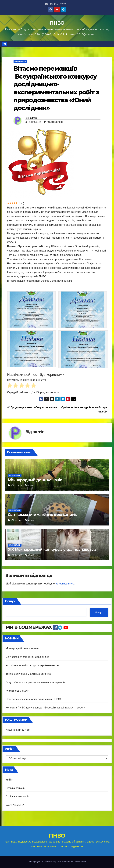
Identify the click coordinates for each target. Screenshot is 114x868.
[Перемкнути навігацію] (59, 44)
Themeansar (80, 862)
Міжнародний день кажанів (35, 480)
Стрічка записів (15, 788)
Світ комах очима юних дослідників (43, 515)
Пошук (10, 601)
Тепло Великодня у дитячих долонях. (29, 674)
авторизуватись (65, 584)
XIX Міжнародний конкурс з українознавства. (52, 550)
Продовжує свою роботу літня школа (32, 407)
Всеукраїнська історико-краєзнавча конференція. (36, 682)
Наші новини (20, 62)
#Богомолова (55, 122)
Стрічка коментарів (17, 797)
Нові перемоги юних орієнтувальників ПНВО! (33, 699)
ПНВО (57, 23)
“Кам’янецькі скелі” (18, 691)
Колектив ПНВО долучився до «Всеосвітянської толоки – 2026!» (45, 708)
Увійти (10, 780)
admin (33, 118)
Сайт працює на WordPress (41, 862)
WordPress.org (15, 805)
